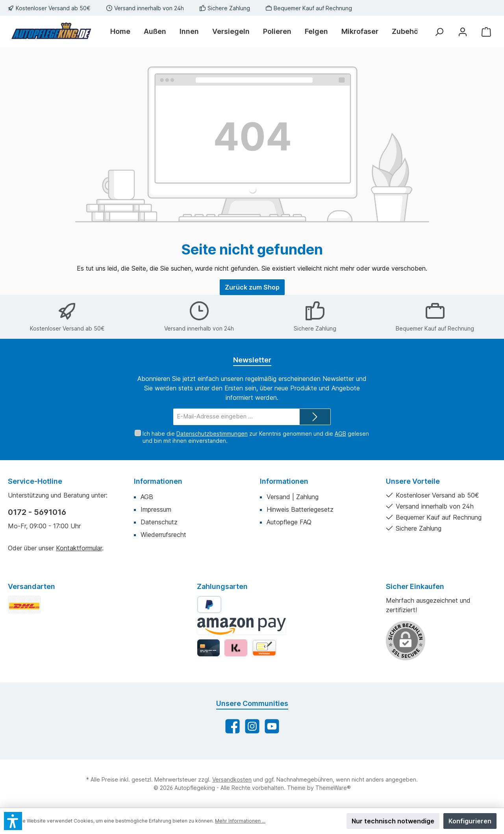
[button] (13, 821)
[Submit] (315, 417)
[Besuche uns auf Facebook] (233, 726)
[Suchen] (439, 32)
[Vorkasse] (264, 648)
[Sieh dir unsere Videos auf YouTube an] (272, 726)
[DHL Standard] (24, 605)
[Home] (124, 32)
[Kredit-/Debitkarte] (208, 648)
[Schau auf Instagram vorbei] (252, 726)
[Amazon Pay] (242, 626)
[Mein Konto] (463, 32)
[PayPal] (209, 605)
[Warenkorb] (486, 32)
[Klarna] (236, 648)
